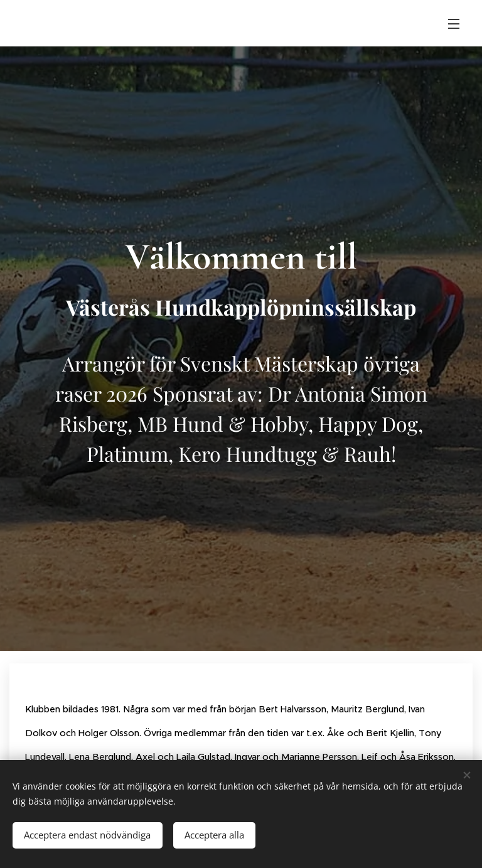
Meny (454, 24)
